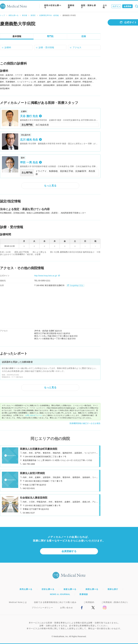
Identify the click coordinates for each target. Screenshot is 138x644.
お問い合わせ (67, 608)
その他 (105, 6)
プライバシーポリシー (42, 608)
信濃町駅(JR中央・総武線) (49, 15)
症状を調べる (48, 589)
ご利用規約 (89, 602)
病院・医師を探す (88, 6)
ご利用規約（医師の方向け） (115, 602)
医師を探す (113, 589)
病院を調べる (14, 15)
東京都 (25, 15)
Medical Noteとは (18, 602)
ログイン (116, 6)
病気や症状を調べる (53, 6)
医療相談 (71, 6)
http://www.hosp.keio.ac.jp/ (47, 276)
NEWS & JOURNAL (60, 594)
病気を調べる (26, 589)
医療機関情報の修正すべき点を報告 (85, 423)
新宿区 (33, 15)
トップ (2, 15)
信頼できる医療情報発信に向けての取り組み (55, 602)
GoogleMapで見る (75, 286)
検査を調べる (70, 589)
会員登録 (128, 6)
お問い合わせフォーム (34, 415)
